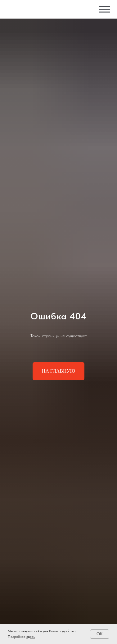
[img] (38, 9)
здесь (31, 637)
